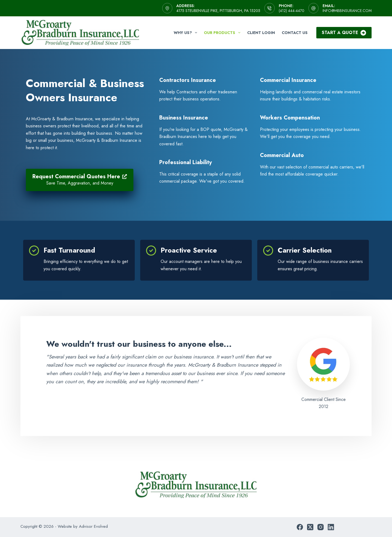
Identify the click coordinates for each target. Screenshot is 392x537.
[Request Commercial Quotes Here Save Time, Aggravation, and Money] (80, 180)
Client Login (261, 33)
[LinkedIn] (331, 527)
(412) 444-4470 (292, 11)
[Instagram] (321, 527)
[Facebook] (300, 527)
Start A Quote (344, 33)
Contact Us (295, 33)
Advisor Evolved (93, 526)
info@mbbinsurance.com (347, 11)
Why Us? (186, 33)
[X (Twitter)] (310, 527)
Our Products (223, 33)
